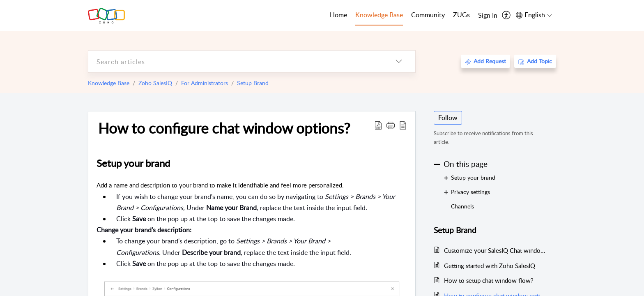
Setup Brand (253, 83)
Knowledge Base (109, 83)
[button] (391, 125)
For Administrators (205, 83)
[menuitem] (488, 16)
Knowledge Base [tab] (379, 15)
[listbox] (399, 61)
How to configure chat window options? (224, 128)
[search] (235, 61)
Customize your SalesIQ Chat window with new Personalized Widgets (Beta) (496, 250)
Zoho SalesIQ (155, 83)
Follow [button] (448, 118)
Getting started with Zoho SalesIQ (490, 266)
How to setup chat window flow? (489, 280)
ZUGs (461, 15)
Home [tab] (338, 15)
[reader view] (403, 125)
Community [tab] (428, 15)
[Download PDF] (378, 125)
